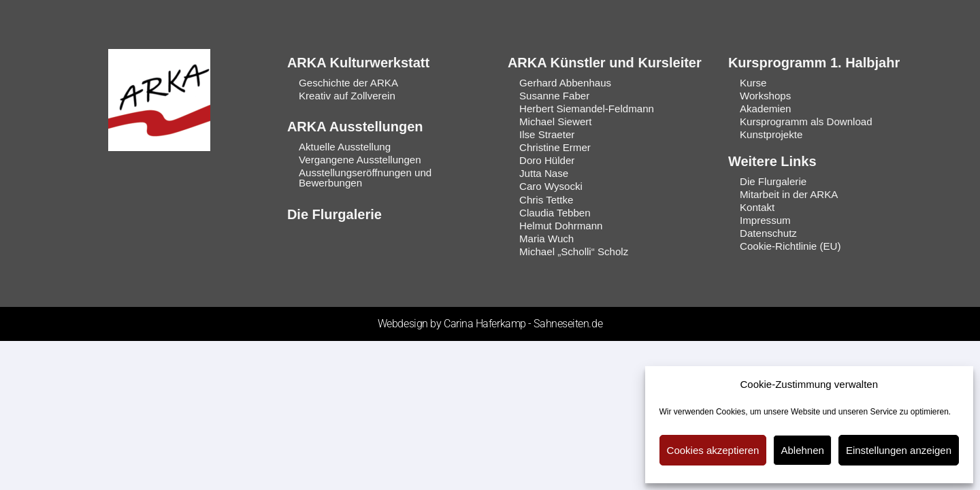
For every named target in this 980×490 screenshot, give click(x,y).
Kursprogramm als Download (805, 121)
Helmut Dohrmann (561, 225)
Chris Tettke (546, 199)
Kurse (753, 83)
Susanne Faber (554, 96)
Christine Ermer (555, 147)
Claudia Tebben (555, 212)
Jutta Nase (544, 173)
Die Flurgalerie (334, 214)
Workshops (765, 96)
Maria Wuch (546, 238)
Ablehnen (802, 450)
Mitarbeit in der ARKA (788, 194)
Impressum (765, 219)
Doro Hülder (547, 160)
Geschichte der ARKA (348, 83)
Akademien (765, 109)
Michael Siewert (555, 121)
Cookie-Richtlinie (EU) (790, 245)
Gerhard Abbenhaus (565, 83)
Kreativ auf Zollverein (347, 96)
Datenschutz (768, 232)
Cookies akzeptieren (713, 450)
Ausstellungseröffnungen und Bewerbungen (365, 178)
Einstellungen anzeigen (899, 450)
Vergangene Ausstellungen (359, 160)
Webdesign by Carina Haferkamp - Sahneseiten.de (490, 323)
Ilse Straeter (547, 134)
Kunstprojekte (771, 134)
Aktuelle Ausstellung (344, 147)
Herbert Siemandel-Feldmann (586, 109)
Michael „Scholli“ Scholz (573, 251)
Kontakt (757, 207)
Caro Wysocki (551, 186)
